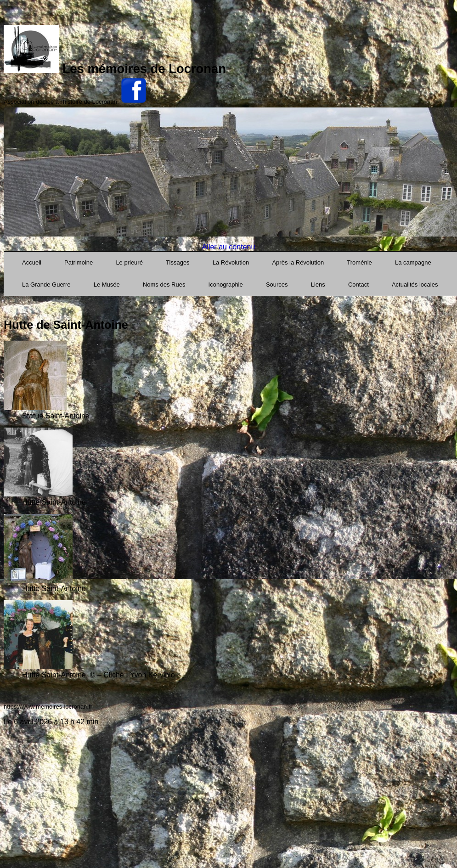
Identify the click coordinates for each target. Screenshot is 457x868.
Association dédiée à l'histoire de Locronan (60, 102)
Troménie (359, 262)
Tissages (178, 262)
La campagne (413, 262)
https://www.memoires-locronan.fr (48, 707)
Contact (358, 285)
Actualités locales (415, 285)
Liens (318, 285)
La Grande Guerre (46, 285)
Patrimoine (79, 262)
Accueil (32, 262)
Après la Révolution (298, 262)
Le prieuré (129, 262)
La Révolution (231, 262)
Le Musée (107, 285)
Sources (277, 285)
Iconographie (226, 285)
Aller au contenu (229, 247)
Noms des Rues (164, 285)
